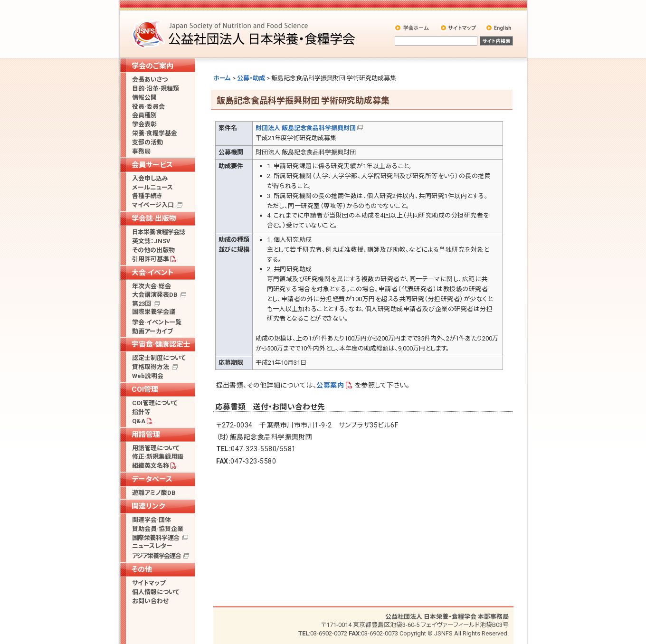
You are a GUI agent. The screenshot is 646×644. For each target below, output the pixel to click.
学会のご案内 (152, 66)
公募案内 (330, 385)
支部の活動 (147, 142)
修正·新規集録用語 (158, 457)
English (499, 28)
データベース (152, 479)
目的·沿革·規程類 (156, 89)
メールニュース (152, 187)
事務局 (141, 151)
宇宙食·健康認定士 (161, 344)
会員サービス (152, 165)
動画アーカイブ (152, 331)
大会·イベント (153, 273)
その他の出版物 (153, 250)
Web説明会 (148, 376)
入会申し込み (150, 178)
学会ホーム (413, 28)
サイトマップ (459, 28)
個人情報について (156, 592)
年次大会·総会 (152, 286)
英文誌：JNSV (151, 241)
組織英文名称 (151, 466)
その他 (142, 569)
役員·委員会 (148, 107)
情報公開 (144, 98)
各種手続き (147, 196)
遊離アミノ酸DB (154, 493)
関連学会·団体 (152, 520)
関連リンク (148, 506)
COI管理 (145, 389)
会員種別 (144, 115)
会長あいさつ (150, 80)
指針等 (141, 412)
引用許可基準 (151, 259)
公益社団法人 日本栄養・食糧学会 (245, 33)
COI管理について (155, 403)
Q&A (139, 421)
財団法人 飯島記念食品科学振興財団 (306, 128)
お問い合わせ (150, 601)
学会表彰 (144, 124)
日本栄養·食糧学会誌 (158, 232)
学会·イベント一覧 (157, 322)
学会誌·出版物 (154, 218)
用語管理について (156, 448)
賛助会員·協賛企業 (158, 529)
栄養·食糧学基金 (155, 133)
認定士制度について (159, 358)
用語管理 (146, 435)
